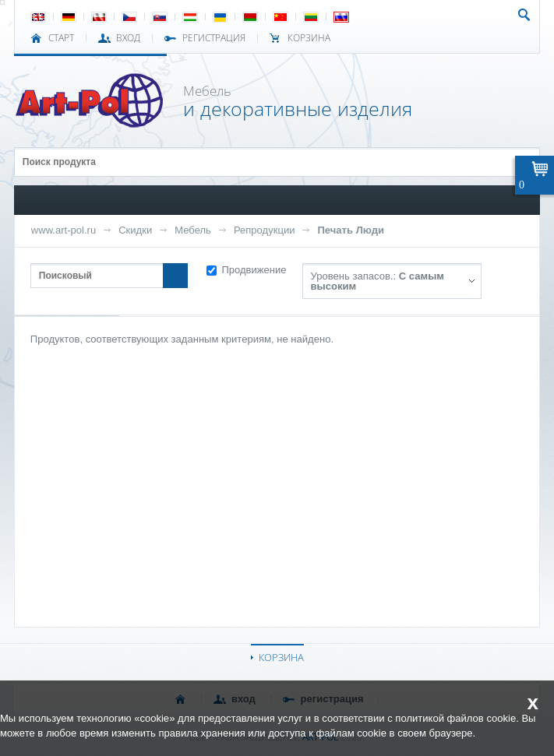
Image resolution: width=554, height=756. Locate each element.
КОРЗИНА (281, 657)
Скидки (135, 230)
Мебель (193, 230)
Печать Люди (351, 230)
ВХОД (128, 38)
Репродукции (265, 230)
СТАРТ (61, 38)
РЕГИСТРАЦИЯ (214, 38)
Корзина (309, 38)
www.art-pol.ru (64, 230)
